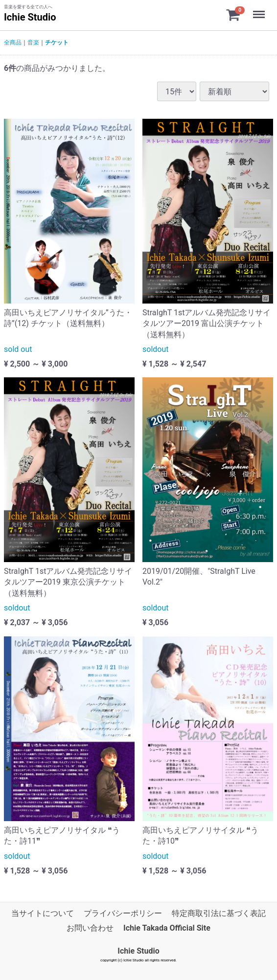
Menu (260, 10)
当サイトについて (43, 913)
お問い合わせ (90, 928)
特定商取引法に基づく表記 (219, 913)
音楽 (33, 43)
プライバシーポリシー (123, 913)
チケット (57, 43)
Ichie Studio (30, 17)
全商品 (13, 43)
